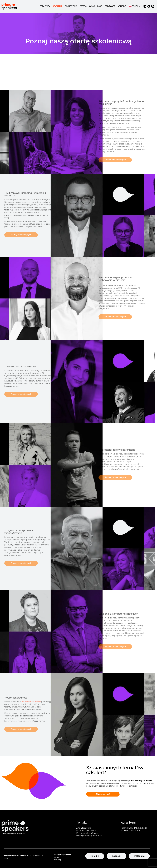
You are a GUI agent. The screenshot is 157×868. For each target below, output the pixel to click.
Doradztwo (71, 6)
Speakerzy (45, 6)
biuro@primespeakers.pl (89, 836)
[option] (78, 33)
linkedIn (95, 856)
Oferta (83, 6)
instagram (139, 856)
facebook (116, 856)
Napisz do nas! (103, 794)
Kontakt (122, 6)
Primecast (110, 6)
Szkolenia (57, 6)
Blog (100, 6)
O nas (92, 6)
